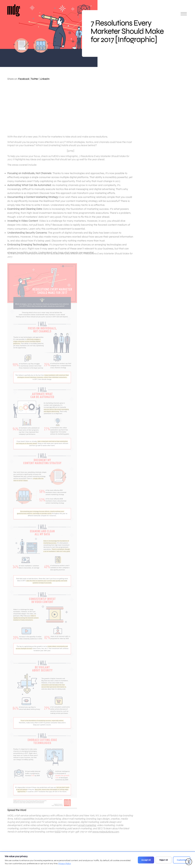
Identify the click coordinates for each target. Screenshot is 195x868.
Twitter (35, 79)
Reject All (164, 860)
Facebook (24, 79)
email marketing (87, 829)
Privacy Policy (65, 864)
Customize (182, 860)
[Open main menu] (184, 15)
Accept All (146, 860)
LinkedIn (45, 79)
